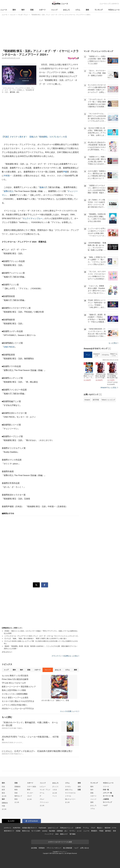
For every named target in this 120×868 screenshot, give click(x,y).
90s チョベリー (70, 799)
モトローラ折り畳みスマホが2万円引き (18, 701)
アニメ (88, 355)
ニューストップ (105, 4)
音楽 (16, 793)
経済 (3, 790)
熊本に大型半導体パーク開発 (14, 690)
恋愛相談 (60, 831)
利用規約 (42, 848)
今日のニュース (114, 10)
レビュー (43, 787)
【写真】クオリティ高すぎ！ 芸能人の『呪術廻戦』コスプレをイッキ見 (34, 137)
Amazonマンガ (97, 355)
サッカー (30, 793)
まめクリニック (53, 828)
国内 (14, 10)
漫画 (87, 10)
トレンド (54, 10)
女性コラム (69, 790)
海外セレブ (18, 796)
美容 (114, 831)
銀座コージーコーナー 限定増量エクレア (19, 687)
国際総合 (5, 803)
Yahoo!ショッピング (108, 400)
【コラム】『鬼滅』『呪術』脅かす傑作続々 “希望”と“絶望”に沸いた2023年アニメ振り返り (35, 639)
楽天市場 (96, 400)
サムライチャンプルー (33, 218)
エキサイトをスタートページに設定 (60, 842)
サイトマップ (107, 802)
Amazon (87, 400)
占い (66, 831)
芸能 (32, 10)
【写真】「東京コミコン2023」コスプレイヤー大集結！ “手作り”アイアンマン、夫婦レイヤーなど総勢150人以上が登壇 (41, 632)
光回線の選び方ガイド (29, 828)
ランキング (99, 10)
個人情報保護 (68, 848)
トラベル (68, 796)
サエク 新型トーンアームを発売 (15, 698)
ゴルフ (29, 796)
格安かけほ (26, 831)
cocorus (45, 831)
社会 (3, 787)
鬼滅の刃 (43, 187)
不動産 (101, 831)
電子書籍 (72, 834)
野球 (29, 790)
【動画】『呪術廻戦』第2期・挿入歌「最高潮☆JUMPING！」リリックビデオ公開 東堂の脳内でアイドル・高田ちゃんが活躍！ (41, 647)
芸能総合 (17, 787)
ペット (55, 796)
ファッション (44, 802)
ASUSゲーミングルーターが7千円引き (18, 709)
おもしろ (66, 10)
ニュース (4, 10)
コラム (78, 10)
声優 (65, 172)
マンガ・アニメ (45, 790)
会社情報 (34, 848)
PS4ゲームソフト (114, 355)
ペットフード (49, 834)
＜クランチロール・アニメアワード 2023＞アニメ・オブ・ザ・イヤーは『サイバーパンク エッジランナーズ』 (41, 636)
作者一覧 (106, 790)
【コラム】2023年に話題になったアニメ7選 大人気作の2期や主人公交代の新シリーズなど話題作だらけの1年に (41, 642)
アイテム (86, 828)
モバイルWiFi (36, 831)
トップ (6, 670)
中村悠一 (8, 176)
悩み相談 (52, 831)
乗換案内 (94, 831)
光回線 (18, 831)
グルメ (42, 799)
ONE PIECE (9, 347)
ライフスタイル (70, 793)
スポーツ (42, 10)
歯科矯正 (108, 831)
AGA (57, 834)
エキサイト (115, 4)
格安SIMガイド (9, 831)
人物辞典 (106, 799)
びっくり (55, 787)
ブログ (93, 828)
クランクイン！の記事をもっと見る (65, 656)
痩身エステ (64, 834)
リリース (106, 787)
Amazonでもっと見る (108, 388)
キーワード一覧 (108, 796)
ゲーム (42, 793)
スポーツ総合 (32, 787)
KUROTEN (17, 828)
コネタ (55, 790)
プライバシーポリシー (54, 848)
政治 (3, 793)
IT (40, 796)
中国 (3, 806)
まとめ (4, 796)
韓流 (16, 799)
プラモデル (105, 355)
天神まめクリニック (67, 828)
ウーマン (72, 831)
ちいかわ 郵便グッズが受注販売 (15, 676)
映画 (16, 790)
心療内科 (78, 828)
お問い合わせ (85, 848)
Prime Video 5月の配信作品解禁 (15, 679)
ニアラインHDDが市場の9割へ (15, 705)
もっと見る (113, 343)
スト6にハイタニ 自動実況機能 (15, 694)
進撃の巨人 (9, 191)
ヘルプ (105, 805)
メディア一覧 (107, 793)
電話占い (100, 828)
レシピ (79, 831)
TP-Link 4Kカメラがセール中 (14, 683)
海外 (23, 10)
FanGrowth (42, 828)
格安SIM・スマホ (110, 828)
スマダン (68, 787)
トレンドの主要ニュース (69, 711)
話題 (79, 790)
